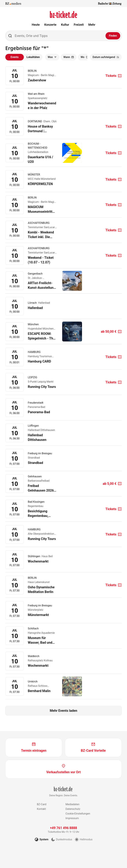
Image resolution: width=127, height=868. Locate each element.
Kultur (65, 25)
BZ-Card (42, 804)
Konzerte (50, 25)
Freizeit (79, 25)
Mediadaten (72, 804)
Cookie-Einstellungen (78, 814)
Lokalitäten (33, 57)
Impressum (72, 818)
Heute (36, 25)
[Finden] (113, 36)
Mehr (92, 25)
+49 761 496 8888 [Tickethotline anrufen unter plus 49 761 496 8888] (63, 828)
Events (15, 57)
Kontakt (41, 809)
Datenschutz (73, 809)
